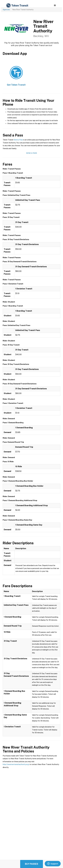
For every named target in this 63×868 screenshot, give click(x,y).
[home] (17, 5)
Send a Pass (18, 140)
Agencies (6, 10)
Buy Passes (32, 864)
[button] (55, 5)
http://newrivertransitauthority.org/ (16, 764)
